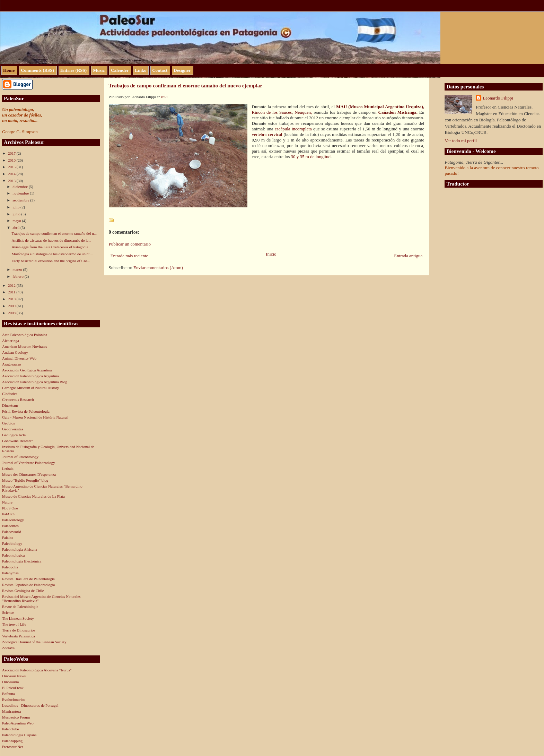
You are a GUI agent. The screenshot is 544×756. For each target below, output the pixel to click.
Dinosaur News (14, 676)
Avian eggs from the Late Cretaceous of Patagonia (50, 247)
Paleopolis (10, 567)
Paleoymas (10, 573)
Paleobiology (12, 543)
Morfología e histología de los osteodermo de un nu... (52, 254)
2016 (12, 160)
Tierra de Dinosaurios (19, 630)
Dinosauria (10, 682)
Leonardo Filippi (498, 98)
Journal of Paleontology (20, 457)
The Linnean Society (18, 618)
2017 (12, 153)
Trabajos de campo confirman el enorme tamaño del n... (54, 233)
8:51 (164, 97)
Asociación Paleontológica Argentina (30, 376)
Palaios (8, 538)
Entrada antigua (408, 256)
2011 (12, 292)
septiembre (21, 200)
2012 (12, 285)
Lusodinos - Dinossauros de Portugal (30, 705)
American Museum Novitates (25, 346)
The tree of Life (14, 624)
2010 (12, 299)
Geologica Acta (14, 435)
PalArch (8, 514)
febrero (19, 276)
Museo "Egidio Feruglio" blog (25, 480)
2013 (12, 181)
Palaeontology (13, 520)
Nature (7, 502)
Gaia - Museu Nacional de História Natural (35, 417)
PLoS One (10, 508)
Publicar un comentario (130, 244)
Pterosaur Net (12, 747)
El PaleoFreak (13, 688)
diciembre (21, 187)
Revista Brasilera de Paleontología (28, 579)
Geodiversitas (12, 429)
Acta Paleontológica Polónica (25, 335)
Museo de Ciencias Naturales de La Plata (33, 496)
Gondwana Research (18, 441)
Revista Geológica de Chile (23, 591)
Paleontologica (13, 555)
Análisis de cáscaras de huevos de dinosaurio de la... (51, 240)
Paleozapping (12, 741)
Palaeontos (10, 526)
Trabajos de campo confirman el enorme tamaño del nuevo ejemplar (186, 85)
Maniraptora (11, 711)
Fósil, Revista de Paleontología (26, 411)
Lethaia (8, 469)
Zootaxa (8, 648)
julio (16, 207)
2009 (12, 306)
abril (16, 227)
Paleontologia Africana (20, 549)
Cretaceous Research (18, 400)
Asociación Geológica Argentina (27, 370)
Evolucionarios (14, 699)
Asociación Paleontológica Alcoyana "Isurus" (37, 670)
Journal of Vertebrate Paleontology (29, 463)
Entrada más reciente (129, 256)
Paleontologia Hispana (19, 735)
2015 (12, 167)
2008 (12, 313)
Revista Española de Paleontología (28, 585)
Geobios (8, 423)
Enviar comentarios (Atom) (158, 268)
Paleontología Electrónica (22, 561)
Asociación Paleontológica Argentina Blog (35, 382)
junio (17, 214)
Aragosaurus (12, 364)
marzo (18, 269)
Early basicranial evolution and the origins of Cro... (51, 261)
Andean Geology (15, 352)
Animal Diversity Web (19, 358)
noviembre (21, 193)
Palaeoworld (12, 532)
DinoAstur (10, 405)
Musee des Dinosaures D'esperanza (29, 474)
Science (8, 612)
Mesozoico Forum (16, 717)
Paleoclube (10, 729)
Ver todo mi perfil (461, 141)
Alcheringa (11, 341)
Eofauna (8, 694)
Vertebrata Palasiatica (19, 636)
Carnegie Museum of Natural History (30, 388)
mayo (17, 221)
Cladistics (10, 394)
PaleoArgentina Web (18, 723)
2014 (12, 174)
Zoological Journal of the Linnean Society (34, 642)
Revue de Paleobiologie (20, 607)
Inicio (271, 254)
